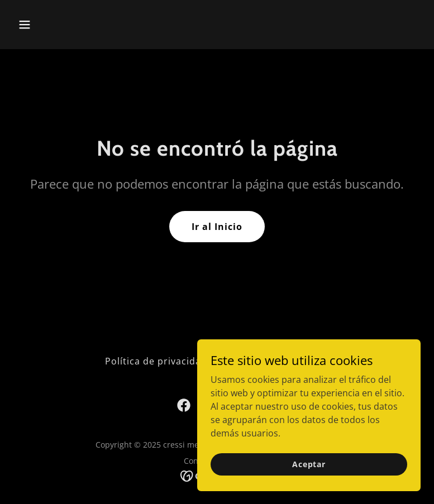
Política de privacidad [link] (156, 361)
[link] (184, 405)
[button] (60, 25)
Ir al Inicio (217, 227)
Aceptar (309, 464)
